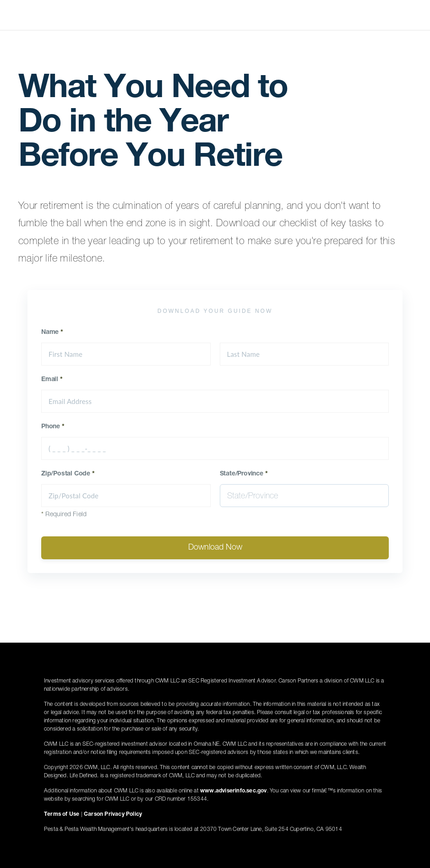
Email (52, 380)
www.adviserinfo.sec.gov (234, 791)
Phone (53, 427)
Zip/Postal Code (68, 474)
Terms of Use (62, 814)
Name (52, 333)
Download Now (215, 548)
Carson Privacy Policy (113, 814)
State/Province (244, 474)
